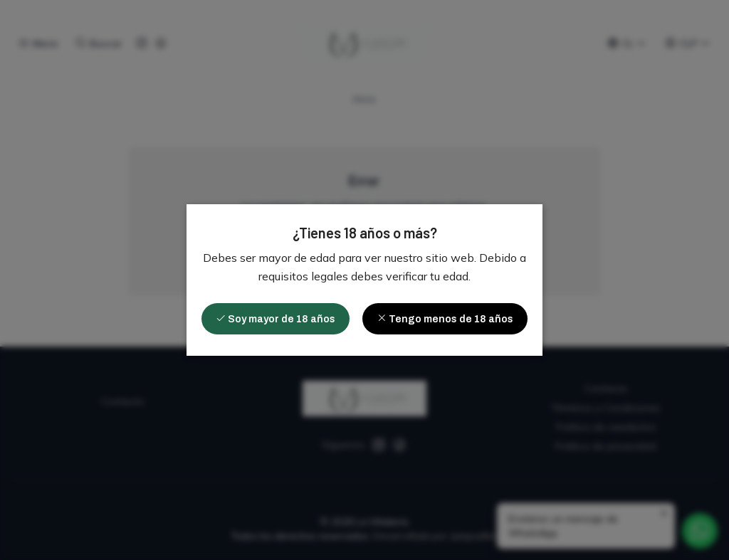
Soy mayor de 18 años (276, 319)
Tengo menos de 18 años (445, 319)
